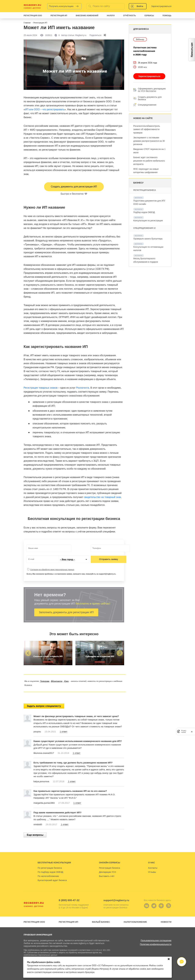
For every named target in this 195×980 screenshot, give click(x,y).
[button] (28, 653)
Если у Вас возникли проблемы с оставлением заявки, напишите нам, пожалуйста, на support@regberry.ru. (71, 574)
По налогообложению (48, 876)
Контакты (153, 868)
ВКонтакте (57, 681)
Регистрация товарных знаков (41, 388)
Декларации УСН (108, 872)
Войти (140, 6)
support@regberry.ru (116, 900)
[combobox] (74, 559)
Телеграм (45, 681)
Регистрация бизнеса (110, 868)
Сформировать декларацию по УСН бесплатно (152, 90)
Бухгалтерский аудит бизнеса (52, 880)
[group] (48, 653)
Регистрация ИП (69, 922)
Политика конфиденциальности (156, 944)
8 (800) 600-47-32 (69, 900)
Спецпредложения (147, 105)
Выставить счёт (107, 876)
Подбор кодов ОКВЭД (144, 212)
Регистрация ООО (34, 922)
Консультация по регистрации (148, 221)
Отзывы (152, 872)
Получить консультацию (61, 6)
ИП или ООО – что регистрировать (45, 109)
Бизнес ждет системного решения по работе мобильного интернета (149, 161)
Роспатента (83, 388)
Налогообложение (135, 922)
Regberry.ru (32, 6)
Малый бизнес (101, 922)
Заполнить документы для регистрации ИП (66, 612)
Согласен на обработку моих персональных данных (52, 570)
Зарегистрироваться (161, 6)
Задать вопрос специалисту (44, 706)
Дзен (66, 681)
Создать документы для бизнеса (150, 98)
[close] (192, 731)
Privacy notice (184, 731)
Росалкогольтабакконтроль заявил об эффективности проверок (147, 129)
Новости (166, 922)
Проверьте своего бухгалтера (148, 239)
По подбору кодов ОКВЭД (50, 872)
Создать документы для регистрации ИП (74, 187)
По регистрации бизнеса (50, 868)
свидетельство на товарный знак (102, 497)
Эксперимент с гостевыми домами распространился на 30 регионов (149, 141)
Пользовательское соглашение (156, 941)
